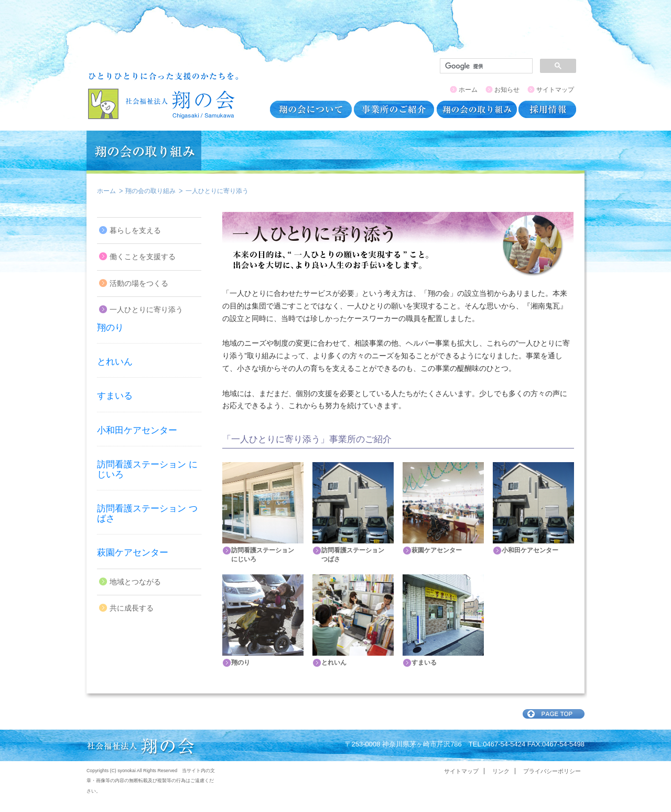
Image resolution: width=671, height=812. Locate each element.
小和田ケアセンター (137, 430)
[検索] (485, 66)
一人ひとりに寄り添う (146, 310)
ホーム (468, 90)
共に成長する (132, 608)
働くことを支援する (143, 257)
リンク (501, 771)
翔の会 (163, 95)
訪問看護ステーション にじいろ (147, 469)
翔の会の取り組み (150, 191)
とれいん (115, 362)
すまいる (115, 396)
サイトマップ (555, 90)
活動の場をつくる (139, 284)
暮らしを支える (135, 231)
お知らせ (507, 90)
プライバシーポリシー (552, 771)
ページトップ (554, 714)
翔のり (110, 328)
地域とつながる (135, 582)
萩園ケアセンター (133, 553)
